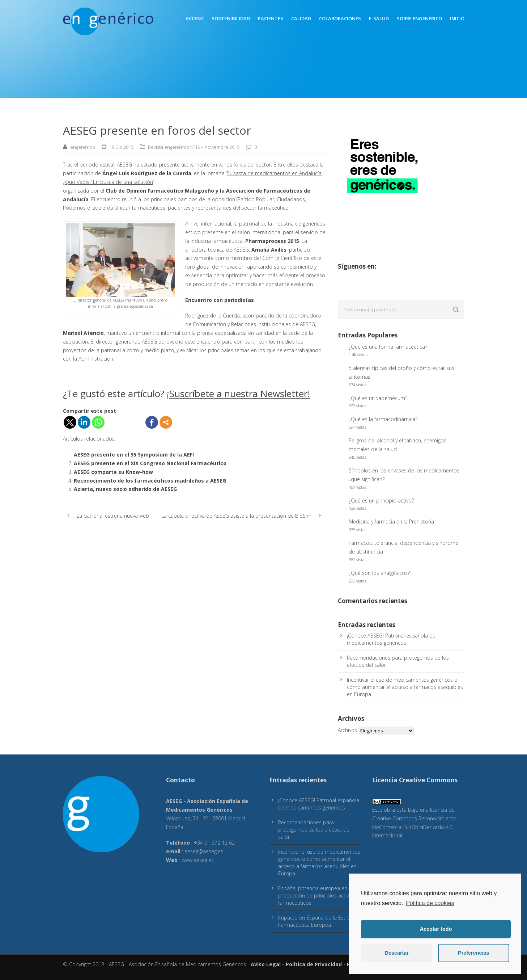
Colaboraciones (340, 18)
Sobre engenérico (419, 18)
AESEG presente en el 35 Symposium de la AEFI (134, 455)
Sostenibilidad (231, 18)
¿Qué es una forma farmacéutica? (388, 347)
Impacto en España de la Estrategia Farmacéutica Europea (320, 921)
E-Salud (379, 18)
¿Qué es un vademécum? (378, 398)
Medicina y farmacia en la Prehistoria (391, 521)
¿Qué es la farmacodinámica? (383, 419)
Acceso (195, 18)
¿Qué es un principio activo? (381, 500)
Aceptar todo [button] (436, 929)
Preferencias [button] (473, 953)
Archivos (347, 730)
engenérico (83, 147)
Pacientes (271, 18)
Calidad (301, 18)
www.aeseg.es (198, 860)
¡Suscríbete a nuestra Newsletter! (238, 394)
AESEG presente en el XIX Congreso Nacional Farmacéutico (150, 463)
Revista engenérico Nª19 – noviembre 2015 (194, 147)
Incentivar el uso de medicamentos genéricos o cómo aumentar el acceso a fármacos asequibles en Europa (405, 687)
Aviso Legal (266, 964)
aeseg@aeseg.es (204, 851)
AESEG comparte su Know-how (113, 472)
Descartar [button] (397, 953)
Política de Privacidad (314, 964)
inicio (457, 18)
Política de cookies (430, 903)
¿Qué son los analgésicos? (379, 573)
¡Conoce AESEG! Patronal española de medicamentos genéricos (391, 639)
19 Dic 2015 (121, 147)
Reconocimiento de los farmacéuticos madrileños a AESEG (150, 481)
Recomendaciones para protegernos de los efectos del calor (314, 830)
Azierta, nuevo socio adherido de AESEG (125, 489)
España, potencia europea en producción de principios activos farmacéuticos (316, 895)
